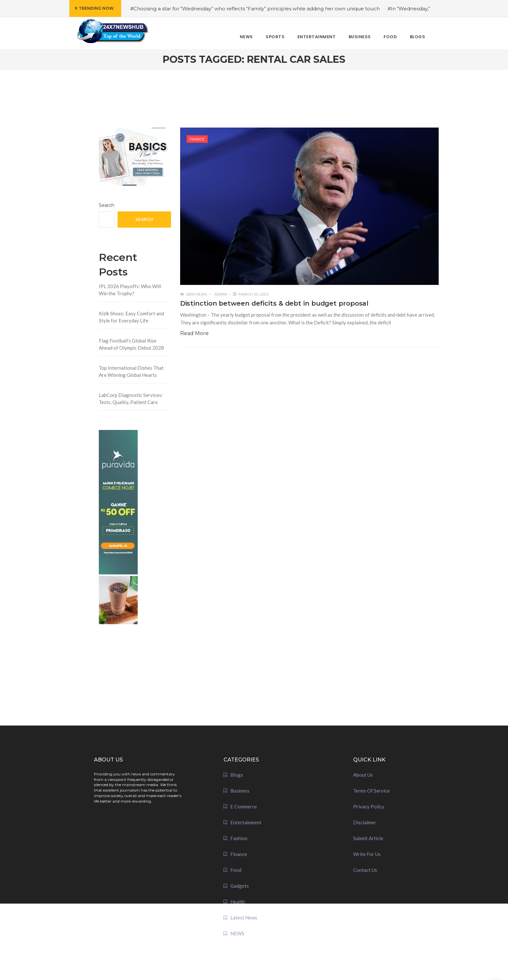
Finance (197, 139)
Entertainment (246, 822)
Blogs (237, 775)
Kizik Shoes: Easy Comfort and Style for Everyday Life (131, 317)
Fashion (239, 838)
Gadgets (240, 886)
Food (236, 870)
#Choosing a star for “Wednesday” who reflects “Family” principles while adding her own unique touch (255, 9)
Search (107, 205)
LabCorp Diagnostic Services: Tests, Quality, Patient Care (131, 399)
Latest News (244, 918)
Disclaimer (365, 822)
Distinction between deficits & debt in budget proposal (274, 303)
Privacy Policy (369, 806)
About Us (363, 775)
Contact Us (365, 870)
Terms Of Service (371, 791)
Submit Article (368, 838)
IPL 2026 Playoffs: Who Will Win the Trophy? (130, 290)
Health (238, 902)
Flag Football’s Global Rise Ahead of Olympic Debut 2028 (131, 344)
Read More (194, 333)
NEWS (237, 933)
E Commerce (244, 806)
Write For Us (367, 854)
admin (221, 294)
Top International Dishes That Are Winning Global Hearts (131, 372)
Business (240, 791)
